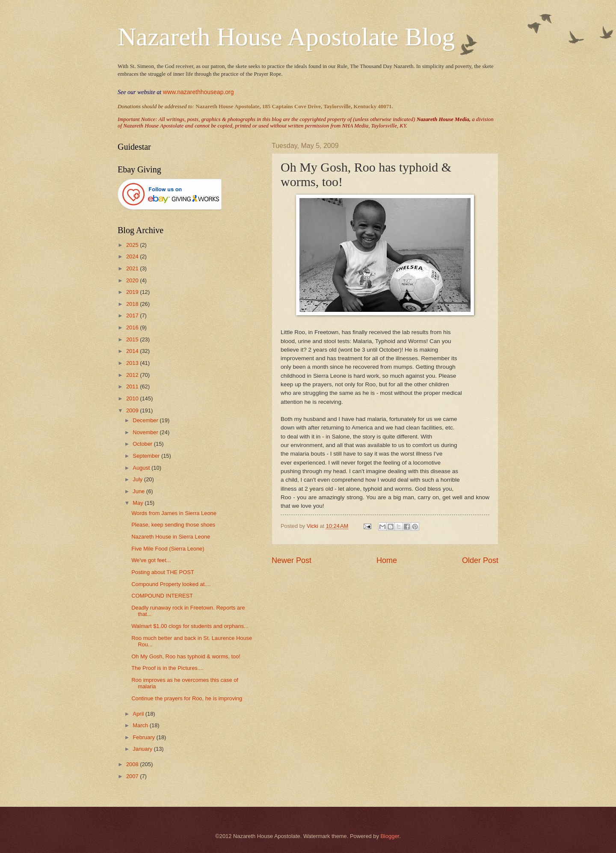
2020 (133, 280)
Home (387, 560)
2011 (133, 387)
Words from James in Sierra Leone (174, 513)
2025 (133, 245)
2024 (133, 256)
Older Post (480, 560)
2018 (133, 304)
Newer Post (292, 560)
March (141, 725)
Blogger (390, 836)
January (143, 749)
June (139, 491)
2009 (133, 410)
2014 (133, 351)
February (144, 737)
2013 (133, 363)
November (146, 432)
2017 (133, 315)
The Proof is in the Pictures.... (167, 668)
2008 (133, 764)
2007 (133, 776)
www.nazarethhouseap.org (198, 92)
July (138, 479)
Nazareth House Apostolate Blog (286, 37)
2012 (133, 375)
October (143, 444)
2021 (133, 268)
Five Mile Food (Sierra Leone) (168, 549)
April (139, 714)
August (142, 468)
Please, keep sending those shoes (173, 525)
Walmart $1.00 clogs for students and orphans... (190, 626)
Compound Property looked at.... (171, 584)
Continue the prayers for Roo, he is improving (187, 698)
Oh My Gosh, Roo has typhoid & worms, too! (186, 656)
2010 (133, 398)
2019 (133, 292)
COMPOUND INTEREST (162, 596)
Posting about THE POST (163, 572)
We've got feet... (151, 560)
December (146, 420)
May (139, 503)
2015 (133, 339)
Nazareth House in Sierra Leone (171, 537)
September (147, 456)
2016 (133, 327)
